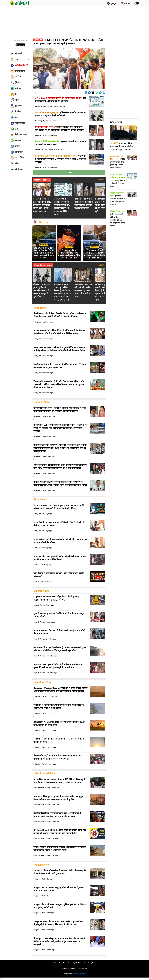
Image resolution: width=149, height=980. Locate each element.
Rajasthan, (45, 696)
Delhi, (43, 322)
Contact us (83, 963)
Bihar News (40, 500)
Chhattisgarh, (49, 121)
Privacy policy (92, 963)
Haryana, (47, 135)
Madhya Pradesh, (50, 106)
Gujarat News (41, 591)
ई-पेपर (125, 3)
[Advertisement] (74, 21)
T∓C (78, 963)
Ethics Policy (71, 963)
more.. (69, 172)
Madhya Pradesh (38, 93)
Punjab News (41, 865)
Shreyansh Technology (79, 973)
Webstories (46, 222)
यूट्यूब (111, 3)
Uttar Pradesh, (46, 788)
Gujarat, (44, 605)
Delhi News (40, 308)
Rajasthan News (43, 682)
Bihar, (43, 514)
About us (55, 963)
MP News (38, 40)
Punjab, (43, 879)
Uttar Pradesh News (45, 773)
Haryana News (42, 402)
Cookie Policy (63, 963)
